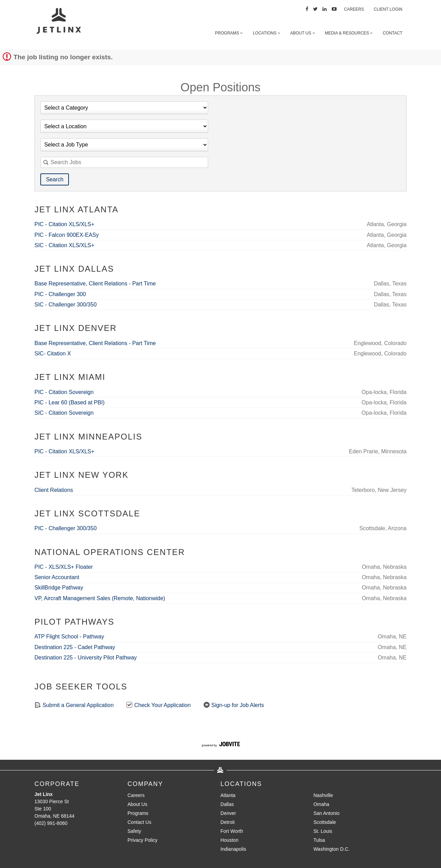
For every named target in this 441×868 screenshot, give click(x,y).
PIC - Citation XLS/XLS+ (64, 224)
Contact (393, 33)
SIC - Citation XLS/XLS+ (64, 245)
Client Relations (54, 490)
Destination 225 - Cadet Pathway (75, 647)
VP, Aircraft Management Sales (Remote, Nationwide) (100, 598)
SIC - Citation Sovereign (64, 413)
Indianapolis (233, 849)
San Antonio (327, 813)
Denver (228, 813)
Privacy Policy (142, 840)
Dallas (227, 804)
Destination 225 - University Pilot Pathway (86, 658)
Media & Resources (349, 33)
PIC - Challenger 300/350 (66, 528)
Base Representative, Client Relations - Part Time (95, 284)
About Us (302, 33)
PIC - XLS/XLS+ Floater (64, 567)
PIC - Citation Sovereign (64, 392)
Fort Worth (232, 831)
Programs (229, 33)
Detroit (228, 822)
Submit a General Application (74, 705)
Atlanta (228, 795)
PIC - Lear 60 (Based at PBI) (70, 402)
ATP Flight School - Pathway (69, 637)
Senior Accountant (57, 577)
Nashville (323, 795)
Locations (267, 33)
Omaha (321, 804)
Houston (229, 840)
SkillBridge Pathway (59, 588)
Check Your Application (158, 705)
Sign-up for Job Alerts (234, 705)
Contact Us (139, 822)
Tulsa (319, 840)
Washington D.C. (332, 849)
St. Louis (323, 831)
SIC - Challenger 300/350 (66, 305)
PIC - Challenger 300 (60, 294)
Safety (134, 831)
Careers (354, 9)
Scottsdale (325, 822)
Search (55, 179)
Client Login (388, 9)
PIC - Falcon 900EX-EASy (67, 235)
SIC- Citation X (53, 354)
